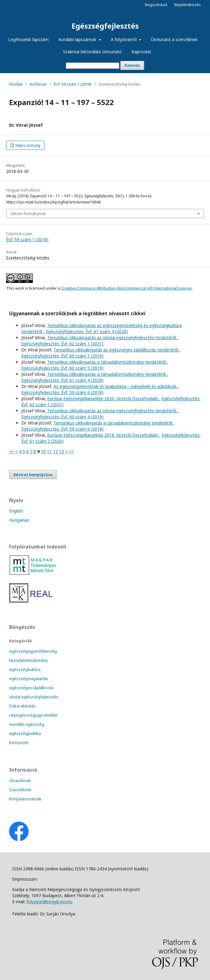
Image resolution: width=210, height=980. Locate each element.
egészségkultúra (25, 669)
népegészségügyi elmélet (33, 715)
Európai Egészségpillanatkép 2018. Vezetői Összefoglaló (103, 435)
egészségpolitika (25, 733)
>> (71, 451)
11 (49, 451)
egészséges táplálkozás (32, 688)
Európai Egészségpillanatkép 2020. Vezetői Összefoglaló (103, 398)
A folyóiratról (124, 39)
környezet (19, 742)
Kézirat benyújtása (33, 474)
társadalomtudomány (29, 660)
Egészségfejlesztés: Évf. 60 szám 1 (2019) (62, 356)
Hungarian (19, 520)
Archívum (38, 84)
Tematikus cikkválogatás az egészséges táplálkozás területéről (116, 350)
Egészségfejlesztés (105, 26)
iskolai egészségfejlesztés (34, 697)
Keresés (132, 65)
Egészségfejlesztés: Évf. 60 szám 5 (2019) (62, 368)
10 (43, 451)
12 (55, 451)
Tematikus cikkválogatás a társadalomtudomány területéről (107, 362)
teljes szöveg (27, 145)
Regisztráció (156, 5)
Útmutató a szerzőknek (174, 39)
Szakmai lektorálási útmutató (92, 52)
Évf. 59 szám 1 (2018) (73, 84)
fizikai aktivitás (22, 706)
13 (61, 451)
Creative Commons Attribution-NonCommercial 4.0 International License (126, 288)
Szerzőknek (20, 790)
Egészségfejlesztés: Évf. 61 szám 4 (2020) (87, 331)
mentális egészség (27, 724)
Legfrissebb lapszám (28, 39)
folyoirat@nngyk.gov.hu (49, 902)
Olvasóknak (20, 781)
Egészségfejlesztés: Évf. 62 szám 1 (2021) (62, 344)
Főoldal (16, 84)
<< (12, 451)
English (16, 511)
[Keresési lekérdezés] (93, 66)
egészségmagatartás (29, 679)
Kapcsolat (141, 52)
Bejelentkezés (188, 5)
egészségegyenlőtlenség (33, 651)
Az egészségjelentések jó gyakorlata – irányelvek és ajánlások (116, 386)
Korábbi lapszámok (78, 39)
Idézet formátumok (28, 213)
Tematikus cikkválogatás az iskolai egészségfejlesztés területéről (112, 338)
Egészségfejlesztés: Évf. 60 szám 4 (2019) (62, 417)
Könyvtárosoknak (25, 799)
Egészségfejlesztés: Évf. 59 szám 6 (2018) (62, 392)
